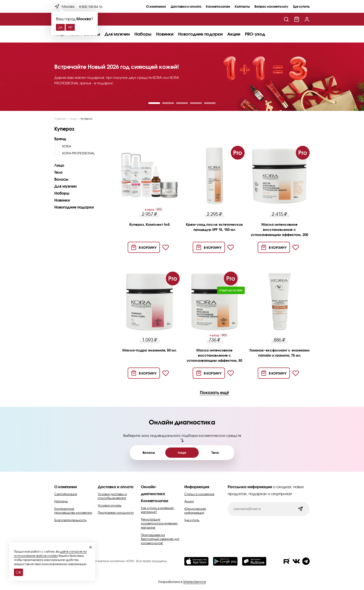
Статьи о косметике (199, 494)
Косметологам (218, 6)
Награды (61, 501)
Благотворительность (70, 520)
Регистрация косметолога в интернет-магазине (159, 523)
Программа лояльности (116, 513)
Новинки (165, 34)
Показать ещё (214, 393)
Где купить (301, 6)
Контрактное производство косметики (73, 511)
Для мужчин (117, 34)
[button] (154, 103)
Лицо (59, 165)
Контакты (242, 6)
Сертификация (66, 494)
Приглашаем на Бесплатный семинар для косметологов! (160, 539)
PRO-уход (255, 34)
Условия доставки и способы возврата (112, 496)
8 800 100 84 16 (91, 7)
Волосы (61, 179)
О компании (156, 6)
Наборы (143, 34)
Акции (234, 34)
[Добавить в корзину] (144, 247)
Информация (197, 487)
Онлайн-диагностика (153, 490)
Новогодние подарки (200, 34)
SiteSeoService (195, 582)
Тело (58, 172)
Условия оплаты (110, 505)
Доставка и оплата (186, 6)
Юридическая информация (195, 511)
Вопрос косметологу (271, 6)
